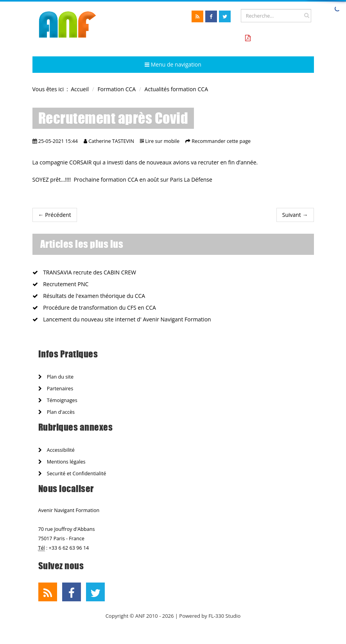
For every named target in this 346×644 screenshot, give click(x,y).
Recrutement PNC (61, 284)
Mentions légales (62, 462)
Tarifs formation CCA (281, 38)
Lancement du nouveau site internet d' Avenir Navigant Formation (122, 319)
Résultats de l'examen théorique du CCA (89, 296)
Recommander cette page (221, 141)
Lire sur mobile (162, 141)
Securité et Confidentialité (72, 474)
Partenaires (56, 389)
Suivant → (295, 215)
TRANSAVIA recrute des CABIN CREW (84, 272)
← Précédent (55, 215)
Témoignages (58, 400)
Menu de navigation (173, 64)
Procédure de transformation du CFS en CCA (94, 308)
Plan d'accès (57, 412)
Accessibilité (56, 450)
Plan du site (56, 377)
